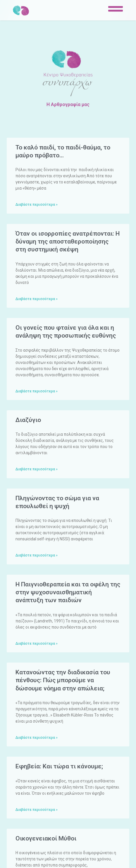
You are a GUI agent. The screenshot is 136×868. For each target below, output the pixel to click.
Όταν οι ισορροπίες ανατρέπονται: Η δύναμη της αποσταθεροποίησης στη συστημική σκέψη (68, 242)
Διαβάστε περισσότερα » (37, 205)
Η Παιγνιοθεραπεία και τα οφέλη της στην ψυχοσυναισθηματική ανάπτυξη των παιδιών (68, 592)
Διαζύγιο (28, 420)
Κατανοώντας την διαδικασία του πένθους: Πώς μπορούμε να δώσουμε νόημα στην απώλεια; (63, 680)
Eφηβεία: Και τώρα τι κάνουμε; (59, 766)
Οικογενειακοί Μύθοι (46, 838)
